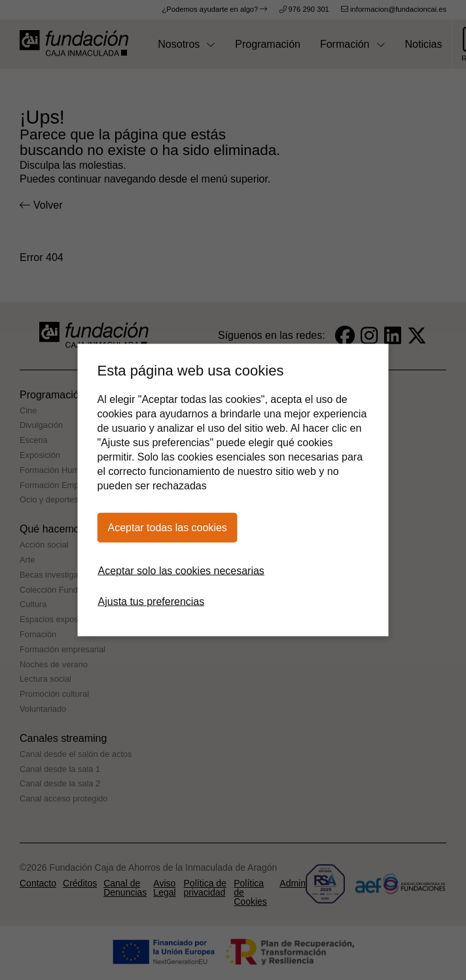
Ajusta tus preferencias (152, 602)
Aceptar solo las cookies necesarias (181, 571)
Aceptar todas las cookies (168, 528)
